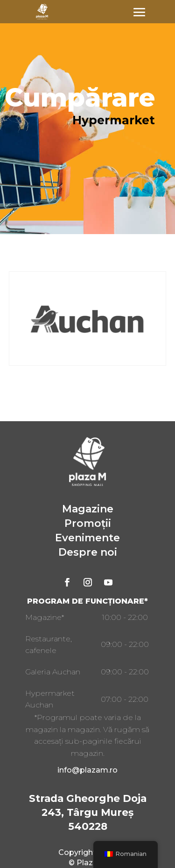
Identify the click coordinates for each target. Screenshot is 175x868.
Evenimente (87, 538)
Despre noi (88, 552)
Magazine (88, 509)
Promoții (88, 523)
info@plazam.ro (87, 770)
